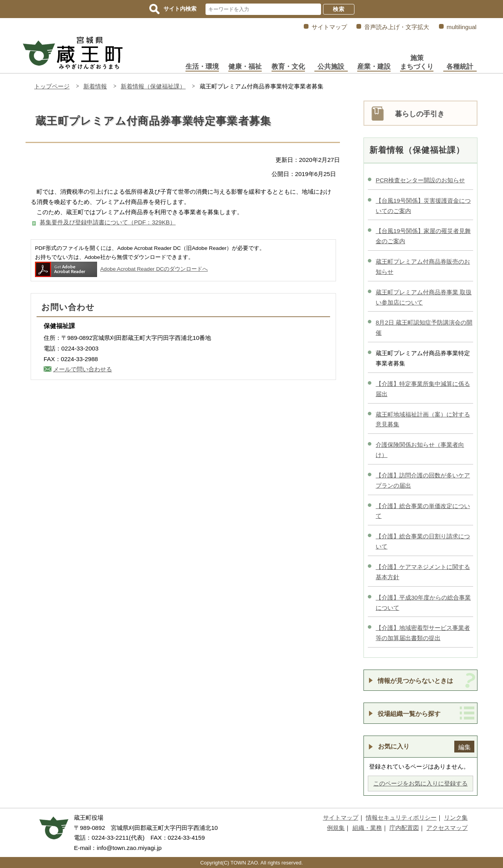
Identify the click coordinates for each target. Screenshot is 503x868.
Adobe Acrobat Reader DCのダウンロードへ (121, 269)
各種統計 (460, 67)
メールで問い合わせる (83, 369)
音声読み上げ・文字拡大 (397, 27)
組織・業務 (367, 828)
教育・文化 (288, 67)
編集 (464, 747)
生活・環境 (202, 67)
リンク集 (456, 818)
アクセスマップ (447, 828)
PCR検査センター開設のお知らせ (420, 180)
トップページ (52, 86)
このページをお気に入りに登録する (420, 783)
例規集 (336, 828)
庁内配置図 (404, 828)
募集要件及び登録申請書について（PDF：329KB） (108, 222)
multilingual (462, 27)
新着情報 (95, 86)
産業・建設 (374, 67)
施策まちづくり (417, 62)
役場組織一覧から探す (409, 714)
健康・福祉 (245, 67)
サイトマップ (329, 27)
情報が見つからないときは (415, 681)
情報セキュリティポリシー (401, 818)
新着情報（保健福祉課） (153, 86)
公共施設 (331, 67)
